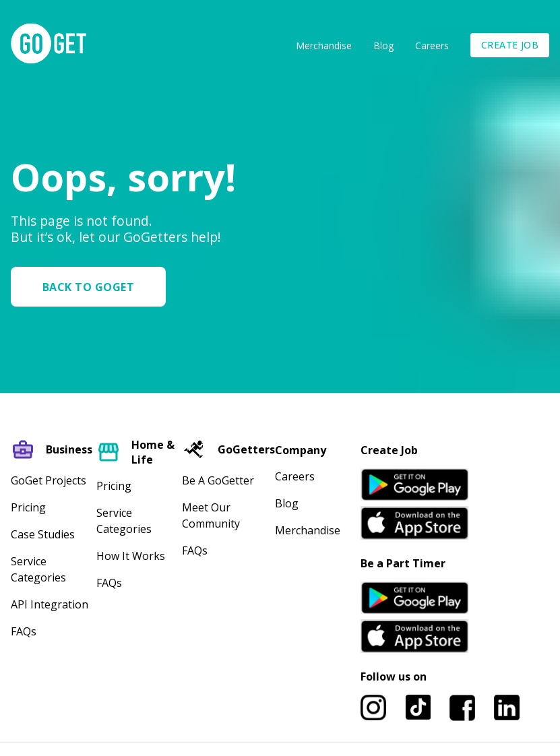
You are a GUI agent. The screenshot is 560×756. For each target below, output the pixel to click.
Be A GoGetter (218, 480)
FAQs (24, 631)
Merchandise (324, 45)
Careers (432, 45)
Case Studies (43, 534)
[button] (94, 287)
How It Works (131, 556)
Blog (383, 45)
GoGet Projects (49, 480)
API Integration (50, 604)
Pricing (28, 507)
